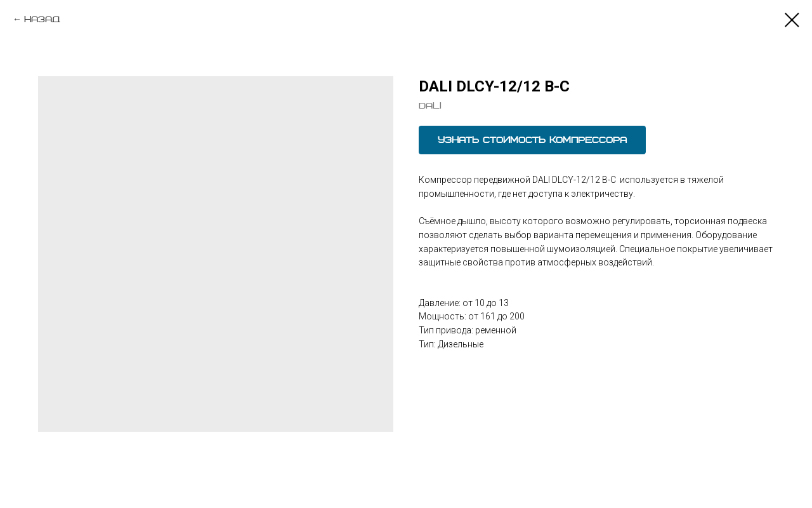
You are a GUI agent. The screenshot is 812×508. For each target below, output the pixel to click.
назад (42, 19)
